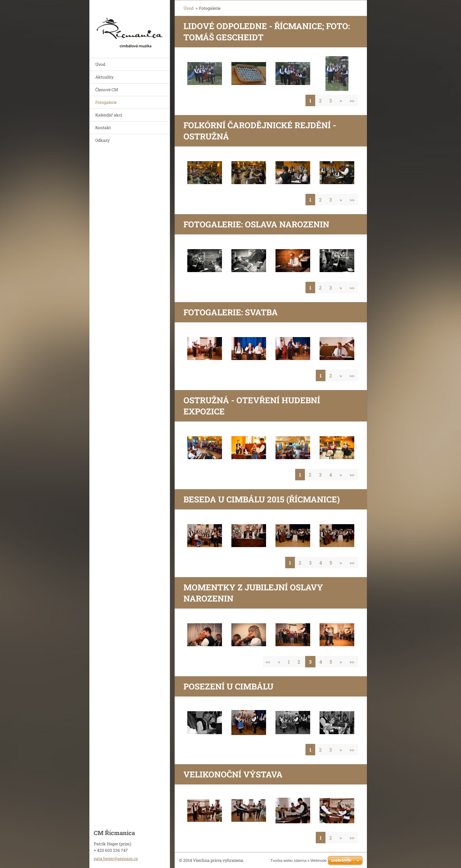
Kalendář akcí (109, 115)
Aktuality (104, 77)
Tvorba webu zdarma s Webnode (299, 860)
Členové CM (107, 90)
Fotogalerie (106, 102)
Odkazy (102, 140)
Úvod (100, 64)
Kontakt (103, 128)
